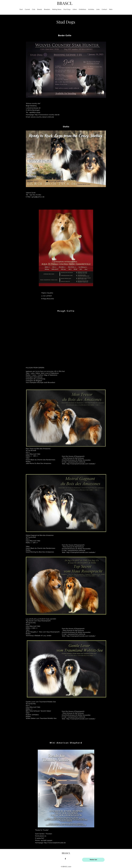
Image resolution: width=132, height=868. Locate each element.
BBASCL (65, 3)
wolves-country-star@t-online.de (42, 117)
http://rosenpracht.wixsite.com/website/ (81, 464)
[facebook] (65, 859)
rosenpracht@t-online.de (76, 462)
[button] (66, 339)
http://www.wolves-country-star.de (47, 115)
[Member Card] (93, 860)
